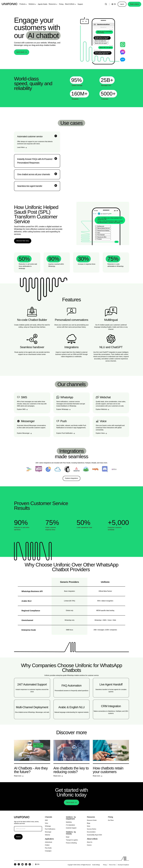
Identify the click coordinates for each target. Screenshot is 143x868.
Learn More (21, 147)
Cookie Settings (96, 865)
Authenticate (49, 842)
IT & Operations (70, 825)
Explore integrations (71, 478)
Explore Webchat (101, 409)
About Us (90, 842)
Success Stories (92, 829)
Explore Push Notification (65, 433)
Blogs (89, 823)
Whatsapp (48, 826)
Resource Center (92, 820)
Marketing (69, 822)
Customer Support (71, 828)
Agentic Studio (43, 4)
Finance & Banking (71, 843)
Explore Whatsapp (62, 409)
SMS (46, 820)
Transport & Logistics (72, 840)
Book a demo (135, 4)
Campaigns (48, 851)
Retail (68, 837)
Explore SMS (21, 409)
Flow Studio (48, 848)
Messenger (48, 832)
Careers (89, 845)
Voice (47, 823)
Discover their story (23, 241)
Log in (122, 4)
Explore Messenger (23, 433)
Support (80, 4)
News (89, 826)
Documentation (91, 832)
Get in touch (20, 52)
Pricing (61, 4)
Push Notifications (50, 829)
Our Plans (111, 820)
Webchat (47, 835)
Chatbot (47, 845)
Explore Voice (100, 433)
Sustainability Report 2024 (94, 835)
